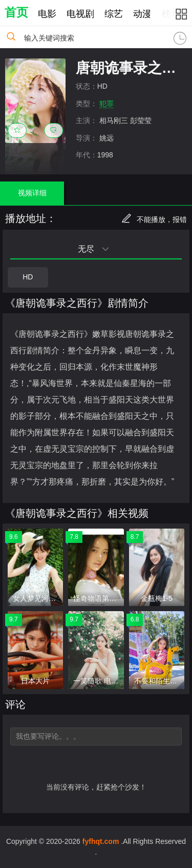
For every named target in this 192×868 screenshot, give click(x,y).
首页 (16, 12)
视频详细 (32, 193)
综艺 (114, 14)
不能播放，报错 (154, 219)
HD (28, 277)
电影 (47, 14)
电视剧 (80, 14)
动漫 (142, 14)
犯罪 (106, 104)
